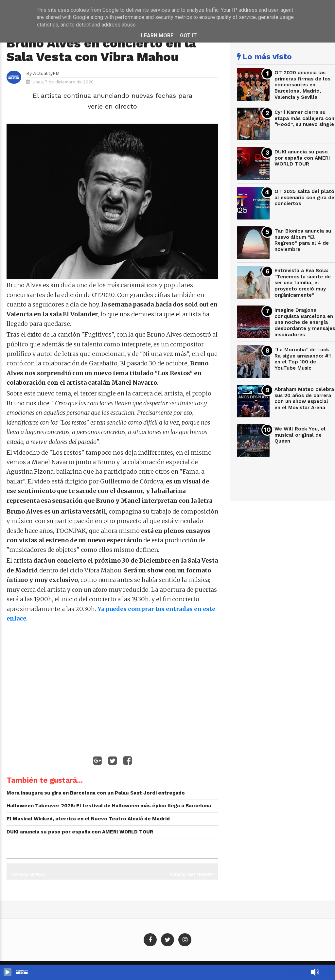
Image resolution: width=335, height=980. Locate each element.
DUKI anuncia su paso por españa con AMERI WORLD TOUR (302, 158)
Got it (188, 35)
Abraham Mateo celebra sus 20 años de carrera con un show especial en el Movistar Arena (304, 398)
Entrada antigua (29, 875)
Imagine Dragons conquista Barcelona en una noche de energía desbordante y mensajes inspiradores (305, 322)
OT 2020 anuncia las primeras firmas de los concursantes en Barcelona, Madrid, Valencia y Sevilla (302, 85)
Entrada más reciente (192, 875)
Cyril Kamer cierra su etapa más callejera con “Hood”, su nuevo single (304, 118)
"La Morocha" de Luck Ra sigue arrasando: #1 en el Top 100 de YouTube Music (303, 359)
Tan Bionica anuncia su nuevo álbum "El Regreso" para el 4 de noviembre (303, 240)
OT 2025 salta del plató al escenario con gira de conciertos (304, 197)
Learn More (157, 35)
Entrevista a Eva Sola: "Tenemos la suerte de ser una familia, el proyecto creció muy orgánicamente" (303, 283)
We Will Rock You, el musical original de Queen (300, 435)
